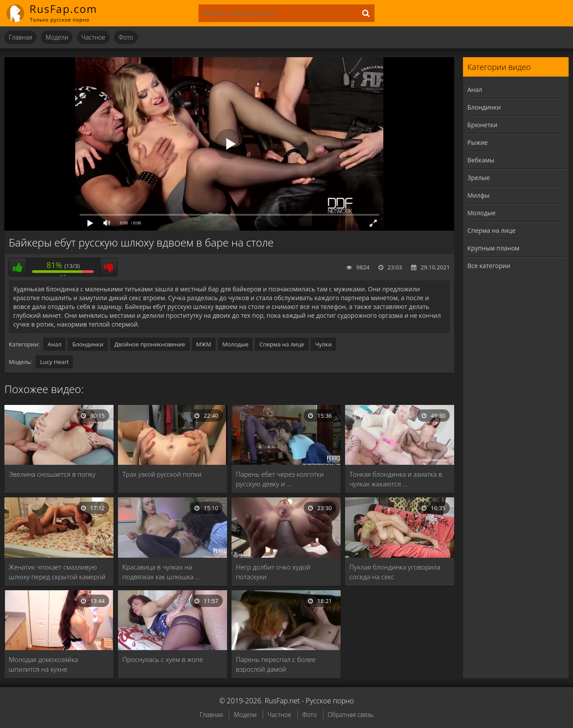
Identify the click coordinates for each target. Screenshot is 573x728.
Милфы (478, 195)
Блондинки (88, 344)
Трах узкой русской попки (162, 474)
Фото (126, 37)
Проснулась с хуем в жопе (163, 659)
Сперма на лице (282, 344)
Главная (20, 37)
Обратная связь (351, 715)
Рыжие (477, 142)
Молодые (235, 344)
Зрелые (479, 178)
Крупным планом (493, 248)
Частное (93, 37)
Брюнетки (482, 125)
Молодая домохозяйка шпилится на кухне (43, 664)
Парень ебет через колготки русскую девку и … (280, 479)
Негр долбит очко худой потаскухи (273, 572)
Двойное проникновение (150, 344)
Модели (57, 37)
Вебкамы (481, 160)
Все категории (489, 266)
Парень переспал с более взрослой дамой (276, 664)
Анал (54, 344)
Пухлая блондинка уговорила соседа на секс (395, 572)
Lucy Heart (54, 362)
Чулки (323, 344)
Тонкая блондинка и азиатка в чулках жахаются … (396, 479)
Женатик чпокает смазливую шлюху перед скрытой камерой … (57, 572)
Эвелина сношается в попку (52, 474)
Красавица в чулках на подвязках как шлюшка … (161, 572)
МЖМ (204, 344)
